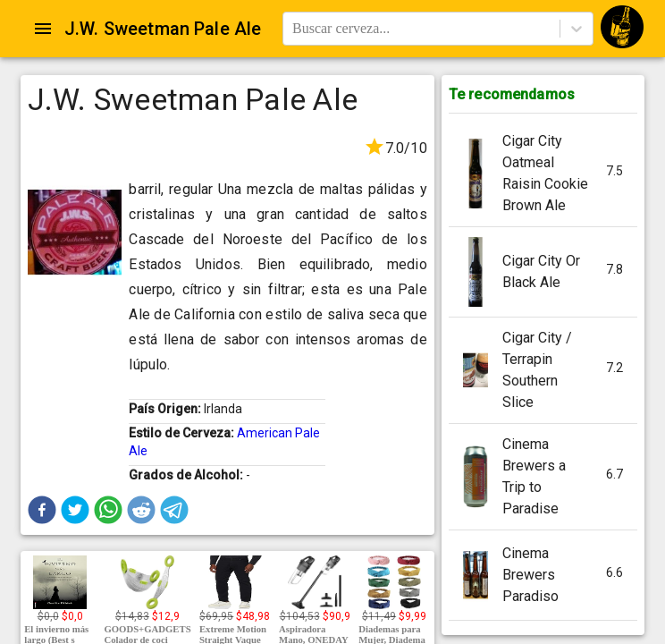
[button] (42, 510)
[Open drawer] (43, 29)
